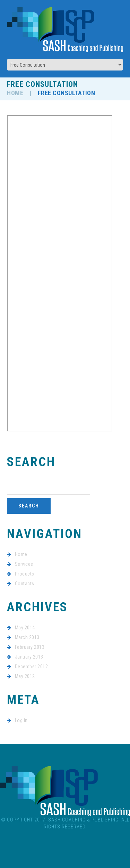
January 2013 (29, 657)
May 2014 (25, 628)
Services (24, 564)
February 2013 (30, 647)
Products (25, 574)
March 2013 (27, 637)
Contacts (25, 584)
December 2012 (32, 667)
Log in (21, 720)
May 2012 (25, 676)
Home (15, 93)
